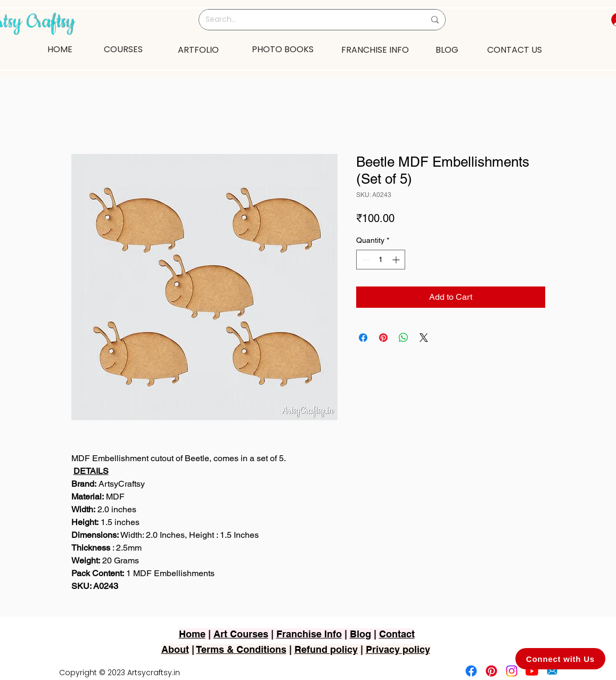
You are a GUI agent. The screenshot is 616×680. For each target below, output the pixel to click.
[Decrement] (364, 260)
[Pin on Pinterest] (383, 338)
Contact (397, 634)
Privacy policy (398, 649)
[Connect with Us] (560, 659)
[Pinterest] (491, 671)
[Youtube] (532, 671)
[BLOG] (447, 50)
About (175, 649)
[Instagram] (512, 671)
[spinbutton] (381, 260)
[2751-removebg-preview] (552, 671)
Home (192, 634)
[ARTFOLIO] (199, 50)
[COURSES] (124, 49)
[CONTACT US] (515, 50)
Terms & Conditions (241, 649)
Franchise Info (309, 634)
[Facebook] (471, 671)
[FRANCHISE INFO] (375, 50)
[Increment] (397, 260)
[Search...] (307, 20)
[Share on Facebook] (363, 338)
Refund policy (326, 649)
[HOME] (60, 49)
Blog (360, 634)
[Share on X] (424, 338)
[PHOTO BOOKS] (283, 49)
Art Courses (241, 634)
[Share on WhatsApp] (404, 338)
